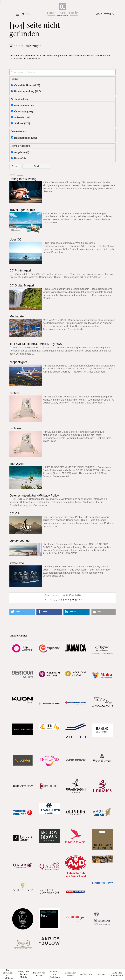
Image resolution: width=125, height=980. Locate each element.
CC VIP (14, 513)
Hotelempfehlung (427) (27, 91)
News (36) (20, 158)
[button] (22, 612)
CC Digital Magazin (22, 285)
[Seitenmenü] (18, 14)
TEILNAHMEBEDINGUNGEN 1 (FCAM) (36, 344)
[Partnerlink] (23, 648)
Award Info (17, 563)
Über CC (15, 239)
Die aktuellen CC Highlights (8, 974)
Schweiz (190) (22, 117)
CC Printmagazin (21, 270)
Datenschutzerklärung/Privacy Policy (34, 495)
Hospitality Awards (70, 974)
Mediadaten (17, 316)
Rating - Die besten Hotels (24, 974)
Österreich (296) (24, 112)
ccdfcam (15, 428)
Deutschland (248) (25, 106)
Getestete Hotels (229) (27, 85)
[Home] (62, 10)
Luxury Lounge (19, 541)
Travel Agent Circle (22, 210)
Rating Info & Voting (23, 179)
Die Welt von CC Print (39, 974)
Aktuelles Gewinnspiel (117, 974)
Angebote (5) (22, 152)
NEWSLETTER (103, 14)
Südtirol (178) (22, 123)
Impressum (17, 464)
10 (76, 600)
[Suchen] (114, 14)
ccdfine (14, 393)
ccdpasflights (18, 362)
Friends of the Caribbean (55, 974)
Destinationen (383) (25, 138)
